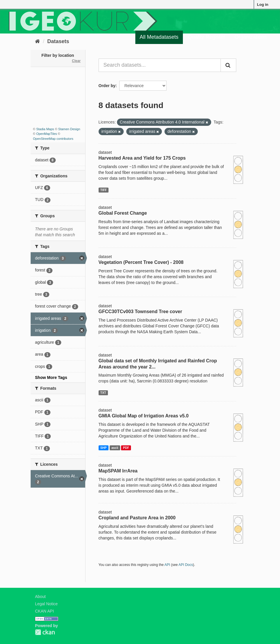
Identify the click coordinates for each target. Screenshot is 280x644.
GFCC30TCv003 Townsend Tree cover (140, 312)
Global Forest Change (123, 213)
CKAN (45, 632)
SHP (104, 448)
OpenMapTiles (47, 134)
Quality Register (206, 37)
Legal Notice (46, 604)
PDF (126, 448)
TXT (103, 393)
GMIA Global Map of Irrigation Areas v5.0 (144, 416)
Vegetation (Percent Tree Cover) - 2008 (141, 262)
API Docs (186, 565)
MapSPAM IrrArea (118, 471)
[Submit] (228, 65)
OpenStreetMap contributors (53, 139)
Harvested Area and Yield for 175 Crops (142, 158)
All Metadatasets (159, 37)
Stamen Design (69, 129)
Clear (76, 61)
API (167, 565)
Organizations (251, 37)
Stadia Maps (45, 129)
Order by (107, 86)
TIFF (104, 190)
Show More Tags (51, 377)
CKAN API (44, 611)
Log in (263, 5)
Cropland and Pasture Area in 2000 (137, 518)
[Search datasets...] (160, 65)
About (40, 597)
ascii (115, 448)
